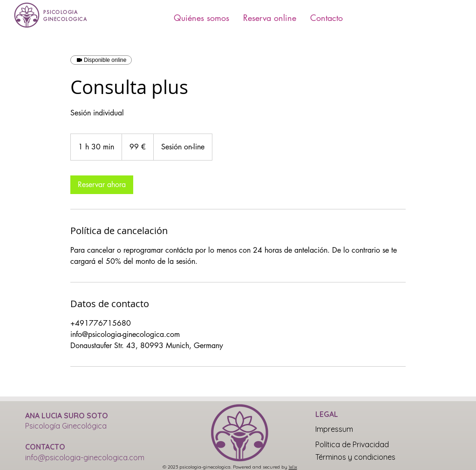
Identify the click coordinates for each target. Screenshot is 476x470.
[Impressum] (348, 429)
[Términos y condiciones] (355, 457)
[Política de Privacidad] (352, 444)
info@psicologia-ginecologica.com (85, 457)
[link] (102, 185)
